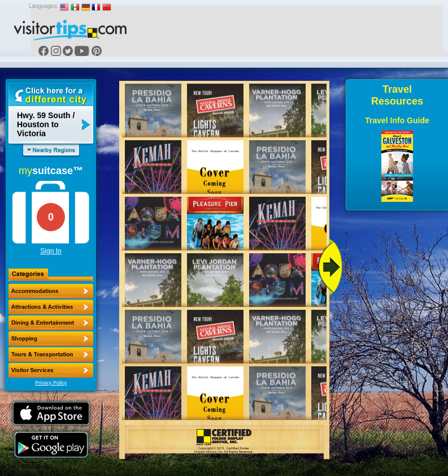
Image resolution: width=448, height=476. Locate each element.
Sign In (51, 251)
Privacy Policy (51, 383)
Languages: (44, 6)
